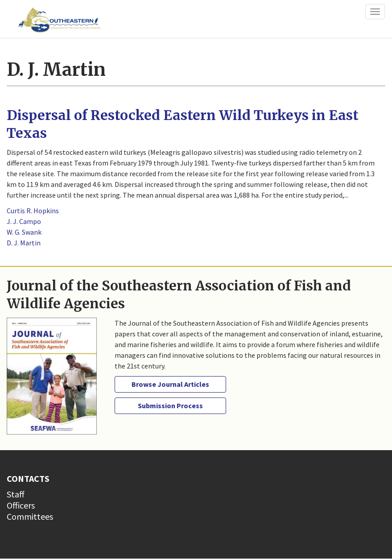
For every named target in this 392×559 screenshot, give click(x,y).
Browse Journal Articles (170, 384)
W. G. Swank (24, 232)
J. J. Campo (24, 221)
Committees (30, 516)
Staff (16, 494)
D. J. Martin (24, 243)
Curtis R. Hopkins (33, 211)
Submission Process (170, 406)
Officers (21, 505)
